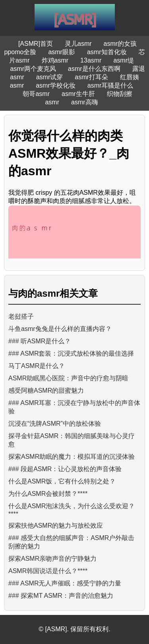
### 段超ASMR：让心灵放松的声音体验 (65, 469)
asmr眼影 (62, 52)
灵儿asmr (78, 44)
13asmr (91, 60)
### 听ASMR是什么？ (40, 341)
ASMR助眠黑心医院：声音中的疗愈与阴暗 (68, 378)
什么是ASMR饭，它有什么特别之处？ (62, 481)
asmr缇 (124, 60)
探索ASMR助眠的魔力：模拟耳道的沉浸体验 (72, 457)
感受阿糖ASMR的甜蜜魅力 (46, 391)
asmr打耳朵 (91, 77)
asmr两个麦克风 (33, 69)
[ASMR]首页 (36, 44)
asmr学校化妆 (56, 85)
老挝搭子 (21, 316)
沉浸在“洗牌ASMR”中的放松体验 (55, 424)
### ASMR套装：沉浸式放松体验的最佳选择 (71, 353)
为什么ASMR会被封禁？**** (48, 494)
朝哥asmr (36, 94)
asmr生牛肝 (78, 94)
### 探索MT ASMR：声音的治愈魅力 (61, 596)
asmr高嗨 (85, 102)
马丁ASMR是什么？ (37, 366)
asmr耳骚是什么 (110, 85)
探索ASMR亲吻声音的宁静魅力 (52, 559)
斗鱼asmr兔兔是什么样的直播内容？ (60, 329)
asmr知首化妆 (107, 52)
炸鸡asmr (55, 60)
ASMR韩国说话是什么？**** (48, 571)
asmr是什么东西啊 (94, 69)
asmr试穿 (50, 77)
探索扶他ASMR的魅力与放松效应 (56, 526)
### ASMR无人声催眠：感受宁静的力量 (65, 583)
